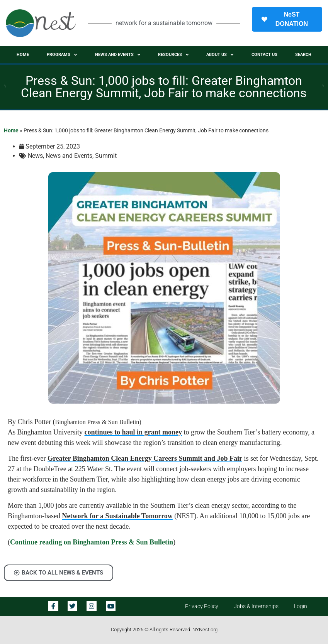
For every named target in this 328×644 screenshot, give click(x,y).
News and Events (118, 55)
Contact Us (264, 55)
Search (303, 55)
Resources (173, 55)
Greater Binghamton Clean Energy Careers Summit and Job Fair (145, 458)
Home (23, 55)
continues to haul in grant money (133, 432)
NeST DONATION (285, 19)
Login (301, 606)
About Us (220, 55)
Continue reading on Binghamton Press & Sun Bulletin (92, 542)
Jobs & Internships (256, 606)
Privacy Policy (202, 606)
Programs (62, 55)
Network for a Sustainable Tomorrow (117, 516)
